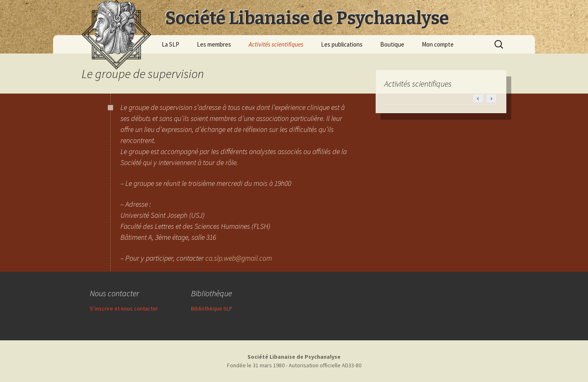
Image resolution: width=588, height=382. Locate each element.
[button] (491, 98)
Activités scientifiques (276, 44)
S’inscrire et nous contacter (124, 308)
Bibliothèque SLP (212, 308)
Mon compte (438, 44)
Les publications (342, 44)
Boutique (392, 44)
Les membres (214, 44)
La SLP (170, 44)
